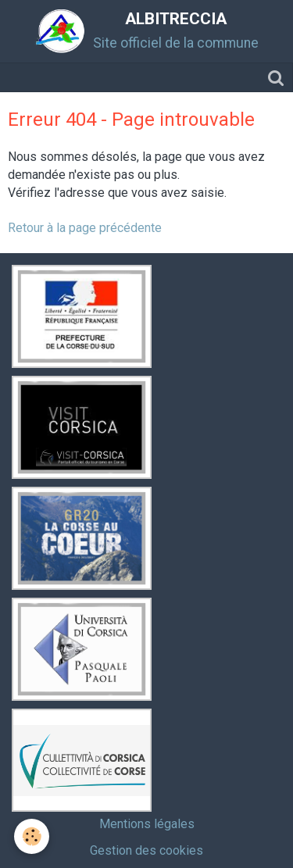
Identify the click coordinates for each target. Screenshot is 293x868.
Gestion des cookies (146, 850)
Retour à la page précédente (85, 228)
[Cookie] (32, 836)
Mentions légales (147, 824)
